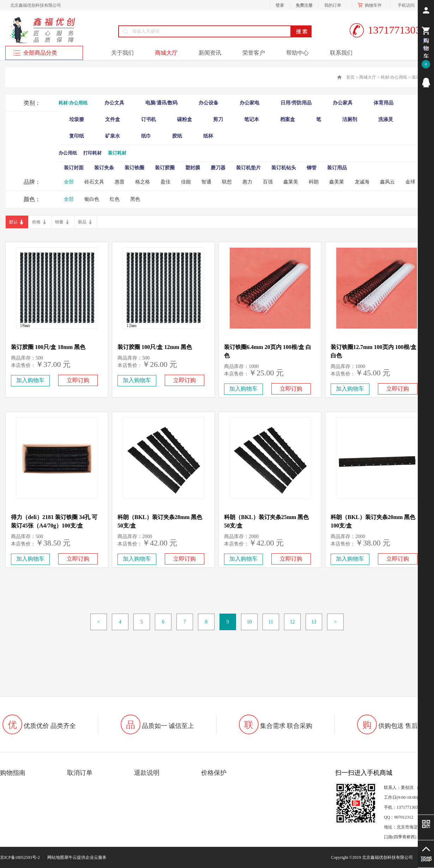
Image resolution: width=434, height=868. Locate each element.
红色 (115, 199)
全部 (69, 182)
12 (293, 622)
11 (271, 622)
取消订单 (80, 773)
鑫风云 (387, 182)
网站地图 (55, 857)
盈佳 (165, 182)
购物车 (371, 5)
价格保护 (214, 773)
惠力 (247, 182)
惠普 (120, 182)
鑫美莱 (337, 182)
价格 (36, 222)
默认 (13, 222)
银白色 (92, 199)
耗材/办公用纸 (394, 77)
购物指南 (13, 773)
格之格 (143, 182)
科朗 (314, 182)
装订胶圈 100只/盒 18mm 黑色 (48, 347)
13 (314, 622)
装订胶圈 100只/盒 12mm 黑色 (155, 347)
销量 (59, 222)
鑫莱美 (291, 182)
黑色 (135, 199)
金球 (410, 182)
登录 (280, 5)
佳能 (186, 182)
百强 (268, 182)
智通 (206, 182)
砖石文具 (94, 182)
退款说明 (147, 773)
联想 (227, 182)
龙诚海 (362, 182)
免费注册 (304, 5)
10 (249, 622)
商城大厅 (368, 77)
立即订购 (78, 380)
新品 (82, 222)
